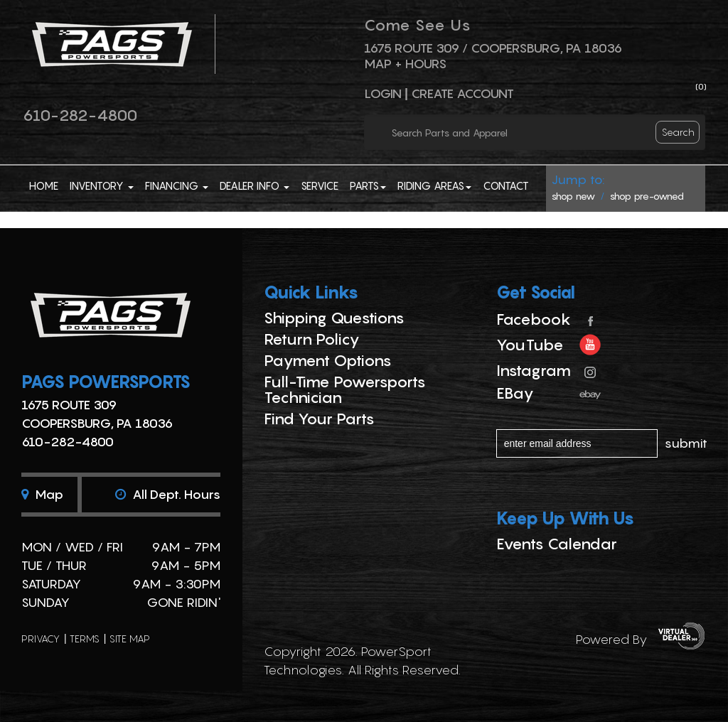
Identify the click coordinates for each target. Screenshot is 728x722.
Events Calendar (557, 544)
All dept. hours (168, 494)
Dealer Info (255, 185)
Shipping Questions (334, 318)
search (678, 132)
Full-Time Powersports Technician (345, 389)
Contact (506, 185)
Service (320, 185)
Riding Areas (434, 185)
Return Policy (312, 339)
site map (130, 639)
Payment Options (328, 360)
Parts (368, 185)
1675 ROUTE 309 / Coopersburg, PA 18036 (493, 48)
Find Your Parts (319, 419)
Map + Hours (405, 64)
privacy (41, 639)
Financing (177, 185)
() (701, 86)
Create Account (462, 93)
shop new (573, 196)
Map (42, 494)
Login (383, 93)
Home (44, 185)
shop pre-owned (647, 196)
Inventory (102, 185)
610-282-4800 (80, 115)
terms (85, 639)
